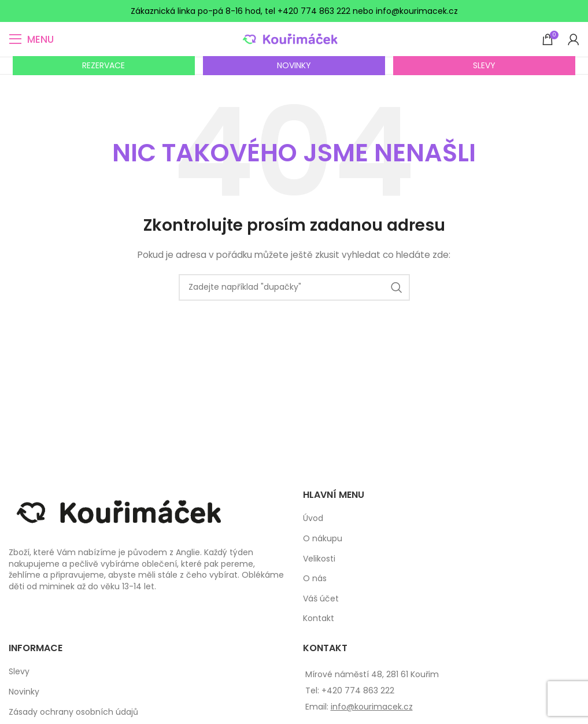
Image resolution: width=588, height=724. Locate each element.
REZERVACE (103, 65)
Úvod (313, 518)
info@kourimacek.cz (372, 707)
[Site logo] (294, 39)
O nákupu (323, 539)
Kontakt (319, 618)
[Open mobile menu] (31, 39)
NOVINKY (294, 65)
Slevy (19, 672)
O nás (315, 579)
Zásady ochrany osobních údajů (73, 712)
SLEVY (484, 65)
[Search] (294, 287)
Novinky (24, 692)
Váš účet (321, 599)
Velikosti (319, 559)
